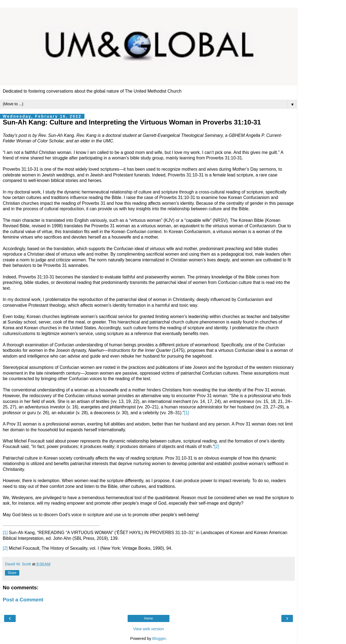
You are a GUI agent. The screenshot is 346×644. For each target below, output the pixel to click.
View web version (149, 629)
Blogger (159, 639)
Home (149, 618)
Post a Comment (23, 600)
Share (12, 573)
